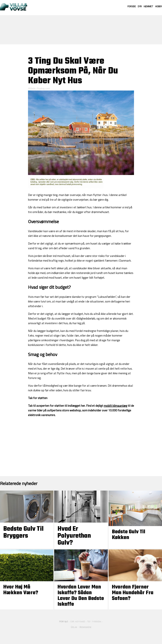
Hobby (159, 6)
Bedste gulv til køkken (129, 535)
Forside (132, 6)
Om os (74, 627)
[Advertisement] (81, 30)
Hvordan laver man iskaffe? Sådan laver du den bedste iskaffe (81, 596)
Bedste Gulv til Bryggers (23, 533)
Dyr (140, 6)
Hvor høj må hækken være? (21, 590)
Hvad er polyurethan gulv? (74, 536)
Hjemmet (148, 6)
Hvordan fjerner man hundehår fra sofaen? (133, 593)
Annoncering (85, 627)
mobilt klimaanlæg (115, 406)
